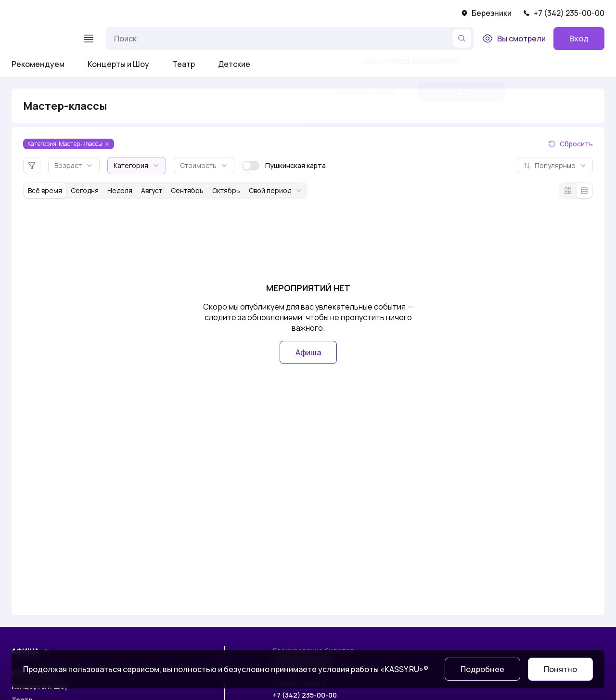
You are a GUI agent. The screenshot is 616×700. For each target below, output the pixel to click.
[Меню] (89, 39)
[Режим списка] (584, 191)
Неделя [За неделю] (120, 190)
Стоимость (204, 165)
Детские (234, 64)
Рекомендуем (38, 64)
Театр (184, 64)
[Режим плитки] (568, 191)
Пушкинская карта (284, 166)
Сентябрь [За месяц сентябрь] (187, 190)
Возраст (74, 165)
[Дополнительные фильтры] (32, 166)
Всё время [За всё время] (45, 190)
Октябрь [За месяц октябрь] (226, 190)
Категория (137, 165)
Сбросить (571, 144)
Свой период (276, 190)
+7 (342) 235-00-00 (564, 13)
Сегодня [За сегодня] (85, 190)
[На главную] (41, 39)
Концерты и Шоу (118, 64)
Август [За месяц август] (152, 190)
